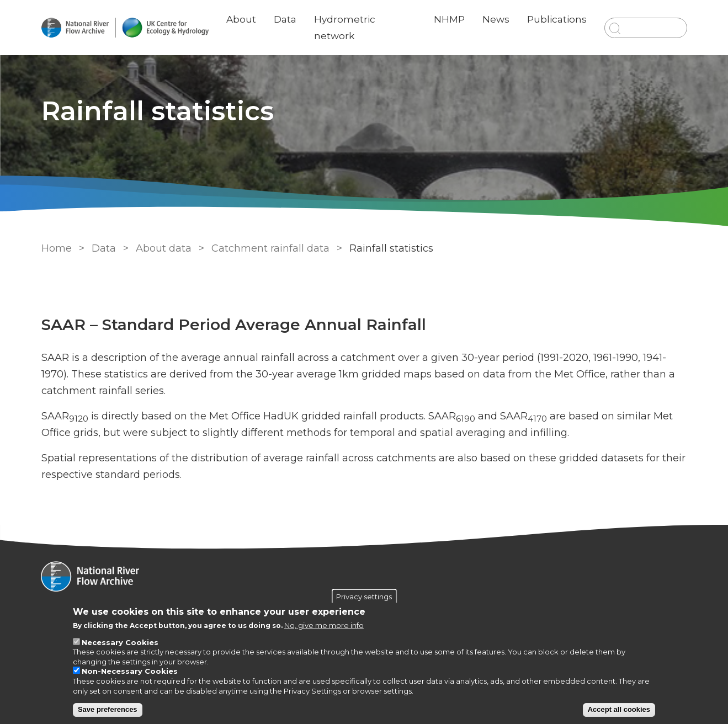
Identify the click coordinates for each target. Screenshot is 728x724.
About (242, 19)
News (496, 19)
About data (164, 248)
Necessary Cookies (120, 642)
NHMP (449, 19)
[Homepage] (364, 578)
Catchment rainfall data (270, 248)
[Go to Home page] (125, 28)
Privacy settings (364, 596)
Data (286, 19)
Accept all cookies (619, 709)
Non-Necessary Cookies (130, 671)
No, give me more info (324, 625)
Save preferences (108, 709)
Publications (557, 19)
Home (57, 248)
